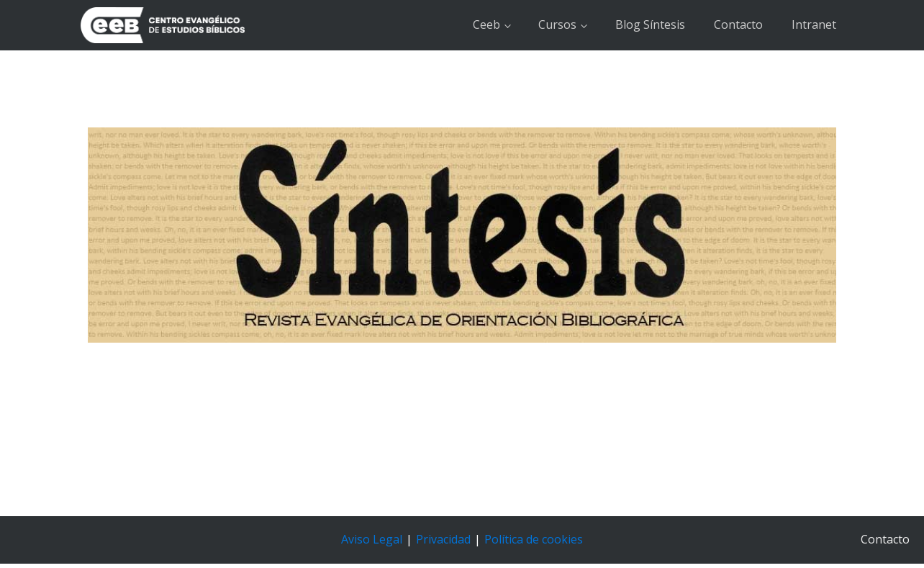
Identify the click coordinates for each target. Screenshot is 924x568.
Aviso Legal (372, 539)
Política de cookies (534, 539)
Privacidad (443, 539)
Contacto (738, 24)
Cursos (557, 24)
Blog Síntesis (650, 24)
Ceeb (486, 24)
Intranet (814, 24)
